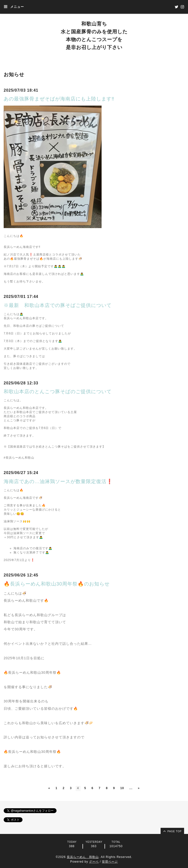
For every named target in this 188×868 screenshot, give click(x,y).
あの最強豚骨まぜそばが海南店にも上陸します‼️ (59, 99)
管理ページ (110, 862)
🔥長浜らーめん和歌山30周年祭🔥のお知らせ (57, 584)
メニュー (14, 7)
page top (172, 831)
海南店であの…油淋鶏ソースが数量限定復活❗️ (58, 481)
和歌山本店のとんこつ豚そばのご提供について (58, 391)
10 (122, 788)
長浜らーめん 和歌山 (83, 857)
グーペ (94, 862)
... (131, 788)
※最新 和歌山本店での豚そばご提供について (58, 305)
